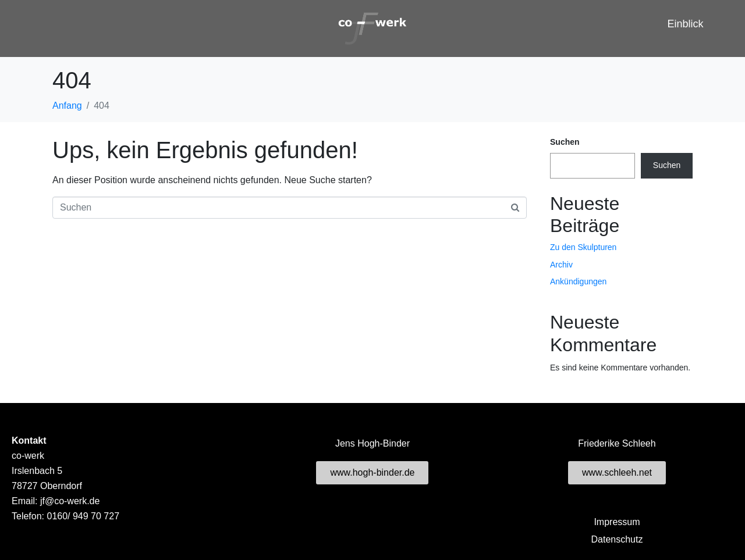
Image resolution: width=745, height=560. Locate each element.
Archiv (561, 265)
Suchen (565, 142)
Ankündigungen (578, 281)
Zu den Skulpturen (583, 247)
